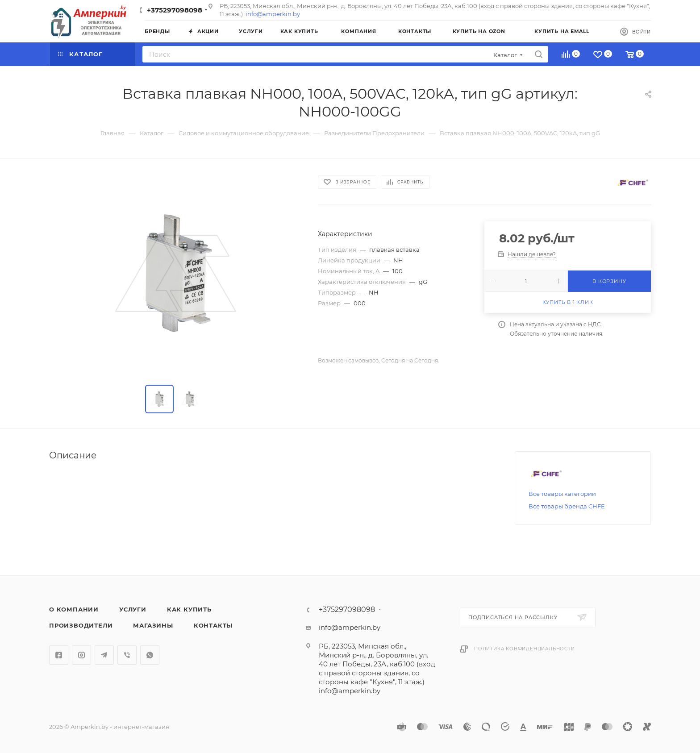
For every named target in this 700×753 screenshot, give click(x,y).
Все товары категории (562, 494)
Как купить (189, 609)
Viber (127, 655)
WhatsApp (150, 655)
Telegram (104, 655)
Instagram (81, 655)
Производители (81, 625)
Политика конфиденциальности (525, 649)
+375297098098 (175, 10)
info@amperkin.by (273, 14)
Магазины (153, 625)
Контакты (213, 625)
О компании (74, 609)
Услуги (133, 609)
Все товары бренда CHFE (567, 506)
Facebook (59, 655)
